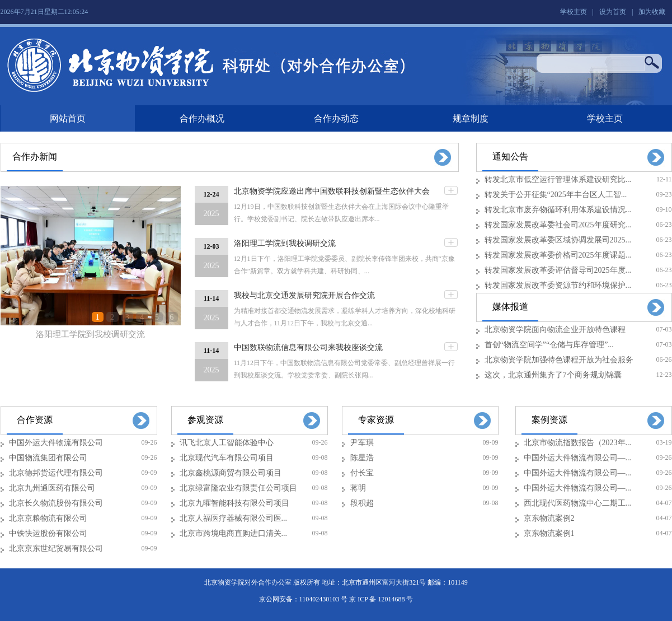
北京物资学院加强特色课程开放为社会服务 (559, 360)
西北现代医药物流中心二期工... (578, 503)
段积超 (362, 503)
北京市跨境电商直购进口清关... (234, 533)
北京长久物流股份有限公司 (56, 503)
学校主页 (574, 12)
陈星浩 (362, 458)
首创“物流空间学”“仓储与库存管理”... (549, 345)
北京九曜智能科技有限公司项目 (234, 503)
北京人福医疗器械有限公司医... (234, 518)
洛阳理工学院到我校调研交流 (90, 334)
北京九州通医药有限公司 (52, 488)
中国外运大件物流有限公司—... (578, 458)
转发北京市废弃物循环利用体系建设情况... (558, 210)
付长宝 (362, 473)
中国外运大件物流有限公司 (56, 443)
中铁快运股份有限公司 (48, 533)
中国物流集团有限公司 (48, 458)
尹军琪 (362, 443)
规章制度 (471, 118)
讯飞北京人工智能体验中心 (227, 443)
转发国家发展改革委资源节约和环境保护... (558, 285)
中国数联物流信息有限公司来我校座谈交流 (308, 347)
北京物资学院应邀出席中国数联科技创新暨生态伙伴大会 (332, 191)
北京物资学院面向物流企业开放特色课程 (555, 330)
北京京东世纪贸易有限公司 (56, 548)
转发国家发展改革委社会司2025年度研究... (558, 225)
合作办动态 (336, 118)
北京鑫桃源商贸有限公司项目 (231, 473)
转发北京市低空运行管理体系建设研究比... (558, 179)
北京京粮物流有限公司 (48, 518)
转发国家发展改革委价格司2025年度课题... (558, 255)
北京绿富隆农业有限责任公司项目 (238, 488)
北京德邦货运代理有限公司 (56, 473)
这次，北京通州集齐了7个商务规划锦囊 (553, 375)
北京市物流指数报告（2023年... (578, 443)
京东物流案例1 (549, 533)
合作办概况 (202, 118)
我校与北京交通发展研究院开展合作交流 (304, 295)
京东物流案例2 (549, 518)
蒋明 (358, 488)
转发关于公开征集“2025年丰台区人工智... (556, 195)
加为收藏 (652, 12)
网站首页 (68, 118)
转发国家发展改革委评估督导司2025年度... (558, 270)
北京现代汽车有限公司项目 (227, 458)
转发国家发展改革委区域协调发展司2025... (558, 240)
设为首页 (613, 12)
